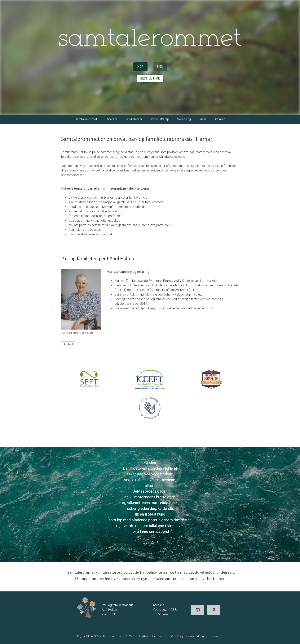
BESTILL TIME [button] (150, 78)
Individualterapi (159, 119)
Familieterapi (133, 119)
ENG (160, 67)
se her (209, 308)
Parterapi (111, 119)
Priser (202, 119)
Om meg (220, 119)
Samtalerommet (86, 119)
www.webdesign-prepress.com (204, 636)
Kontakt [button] (68, 344)
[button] (198, 610)
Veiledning (184, 119)
